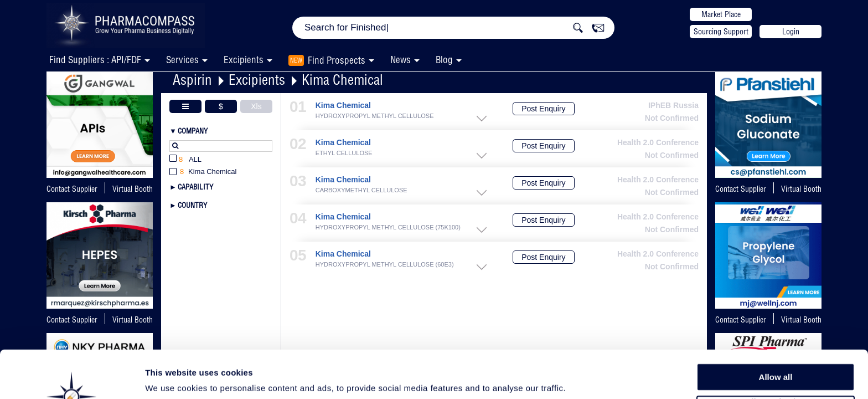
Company (193, 131)
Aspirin (192, 80)
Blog (444, 60)
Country (192, 205)
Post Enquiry (543, 109)
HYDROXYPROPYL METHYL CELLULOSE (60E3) (385, 265)
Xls (256, 106)
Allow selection (775, 358)
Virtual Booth (801, 189)
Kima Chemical (342, 80)
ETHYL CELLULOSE (344, 153)
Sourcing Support (721, 32)
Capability (195, 187)
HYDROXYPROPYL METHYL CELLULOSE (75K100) (388, 227)
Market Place (721, 14)
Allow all (776, 332)
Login (791, 32)
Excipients (257, 80)
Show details (581, 378)
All (185, 160)
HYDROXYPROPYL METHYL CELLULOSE (375, 116)
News (401, 60)
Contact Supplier (72, 189)
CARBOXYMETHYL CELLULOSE (361, 190)
